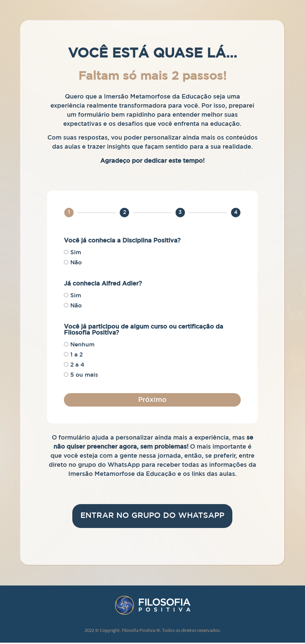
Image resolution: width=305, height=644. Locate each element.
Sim (76, 253)
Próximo (152, 400)
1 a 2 (77, 355)
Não (76, 263)
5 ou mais (84, 375)
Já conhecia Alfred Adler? (103, 284)
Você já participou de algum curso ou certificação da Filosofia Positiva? (144, 330)
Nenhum (82, 345)
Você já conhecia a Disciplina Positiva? (122, 241)
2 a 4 (77, 365)
